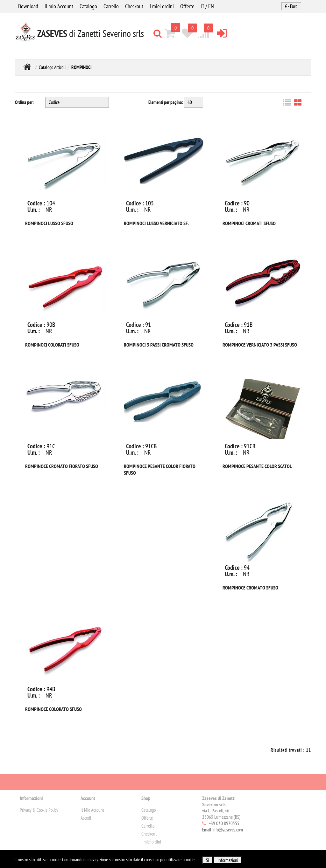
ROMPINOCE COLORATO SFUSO (53, 709)
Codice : (36, 203)
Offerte (187, 6)
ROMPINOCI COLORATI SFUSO (52, 345)
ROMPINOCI (81, 67)
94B (51, 689)
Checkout (134, 6)
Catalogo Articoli (52, 67)
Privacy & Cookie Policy (39, 810)
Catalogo (88, 6)
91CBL (251, 446)
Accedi (86, 818)
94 (247, 568)
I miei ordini (162, 6)
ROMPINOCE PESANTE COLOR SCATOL (257, 466)
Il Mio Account (92, 810)
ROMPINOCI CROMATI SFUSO (249, 223)
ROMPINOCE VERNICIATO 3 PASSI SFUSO (260, 345)
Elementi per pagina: (166, 102)
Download (28, 6)
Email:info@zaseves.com (223, 830)
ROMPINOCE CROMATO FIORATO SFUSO (62, 466)
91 (148, 325)
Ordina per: (24, 102)
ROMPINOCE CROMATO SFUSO (250, 588)
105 (149, 203)
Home (27, 67)
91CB (151, 446)
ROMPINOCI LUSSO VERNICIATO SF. (156, 223)
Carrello (111, 6)
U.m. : (34, 210)
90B (51, 325)
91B (248, 325)
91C (51, 446)
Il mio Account (59, 6)
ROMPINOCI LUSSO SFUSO (49, 223)
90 (247, 203)
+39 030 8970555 (224, 823)
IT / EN (207, 6)
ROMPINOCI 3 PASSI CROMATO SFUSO (159, 345)
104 (51, 203)
